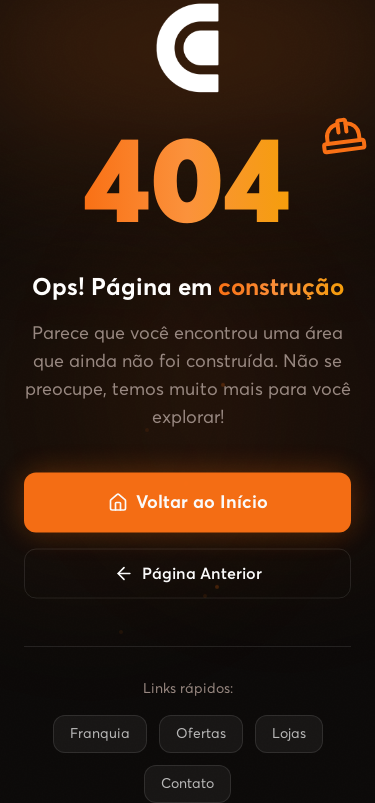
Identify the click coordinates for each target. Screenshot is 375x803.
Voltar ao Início (188, 505)
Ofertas (201, 734)
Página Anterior (188, 576)
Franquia (100, 734)
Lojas (289, 734)
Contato (187, 784)
